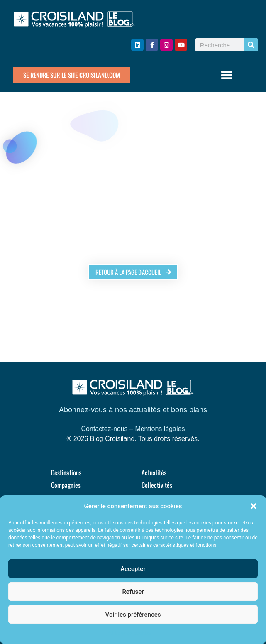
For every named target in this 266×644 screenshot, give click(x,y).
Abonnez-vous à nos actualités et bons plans (133, 410)
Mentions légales (160, 429)
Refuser (133, 592)
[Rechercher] (251, 45)
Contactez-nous (105, 429)
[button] (254, 506)
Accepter (133, 569)
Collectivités (157, 485)
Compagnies (66, 485)
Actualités (154, 473)
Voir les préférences (133, 615)
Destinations (66, 473)
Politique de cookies (129, 633)
